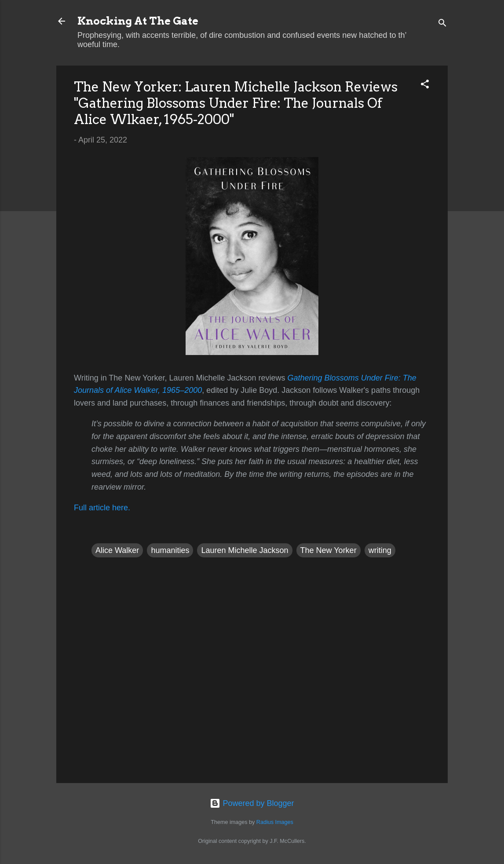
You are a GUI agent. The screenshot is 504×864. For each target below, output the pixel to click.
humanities (170, 550)
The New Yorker (329, 550)
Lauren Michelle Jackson (245, 550)
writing (380, 550)
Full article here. (102, 508)
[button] (425, 85)
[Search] (442, 24)
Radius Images (275, 822)
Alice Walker (117, 550)
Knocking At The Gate (138, 21)
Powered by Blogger (252, 803)
